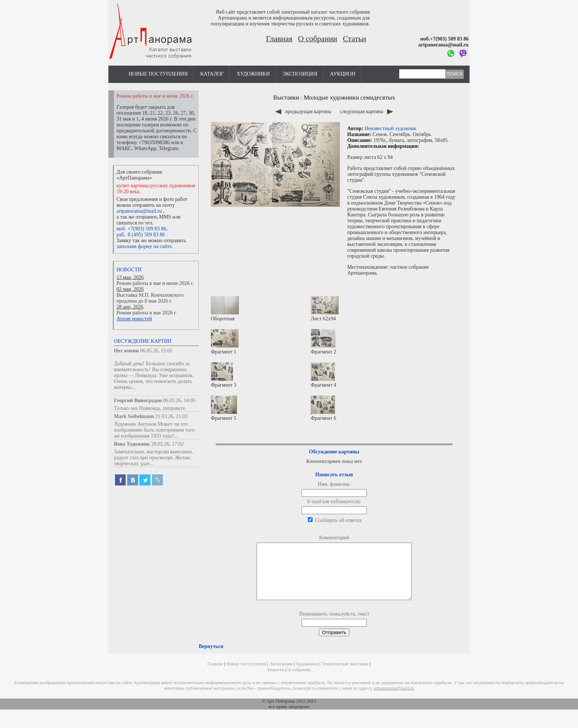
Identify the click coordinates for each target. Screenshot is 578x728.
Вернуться (211, 657)
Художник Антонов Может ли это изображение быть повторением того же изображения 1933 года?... (154, 430)
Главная (279, 39)
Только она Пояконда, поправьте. (150, 408)
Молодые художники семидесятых (349, 97)
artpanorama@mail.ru (139, 211)
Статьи (354, 39)
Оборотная (225, 309)
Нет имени (126, 351)
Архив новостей (134, 319)
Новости (129, 270)
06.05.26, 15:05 (156, 351)
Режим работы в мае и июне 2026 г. (155, 283)
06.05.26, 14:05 (179, 400)
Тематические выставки (345, 675)
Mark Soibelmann (134, 416)
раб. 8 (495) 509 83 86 (141, 235)
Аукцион (343, 74)
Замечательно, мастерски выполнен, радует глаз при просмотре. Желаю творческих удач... (154, 458)
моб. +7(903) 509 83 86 (141, 229)
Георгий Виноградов (138, 400)
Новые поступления (158, 74)
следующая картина (367, 112)
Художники (253, 74)
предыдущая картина (304, 112)
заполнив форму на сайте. (145, 246)
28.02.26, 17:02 (167, 444)
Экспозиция (300, 74)
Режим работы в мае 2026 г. (147, 313)
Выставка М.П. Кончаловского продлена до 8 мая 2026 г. (150, 298)
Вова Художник (132, 444)
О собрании (318, 39)
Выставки (286, 97)
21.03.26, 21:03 (171, 416)
